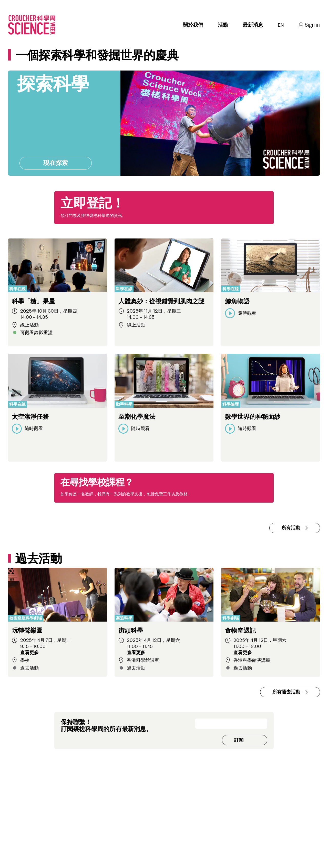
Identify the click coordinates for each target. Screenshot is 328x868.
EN (281, 25)
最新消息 (253, 25)
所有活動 (295, 528)
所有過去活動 (291, 692)
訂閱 (239, 740)
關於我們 (193, 25)
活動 (223, 25)
